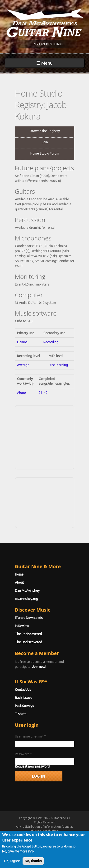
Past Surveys (24, 706)
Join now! (39, 667)
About (19, 582)
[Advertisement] (52, 437)
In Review (22, 626)
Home (19, 574)
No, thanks (33, 863)
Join (45, 142)
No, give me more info (18, 854)
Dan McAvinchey (27, 591)
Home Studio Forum (45, 153)
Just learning (58, 365)
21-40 (43, 393)
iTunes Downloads (29, 618)
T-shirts (21, 714)
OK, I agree (12, 863)
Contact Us (23, 690)
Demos (22, 342)
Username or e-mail (30, 736)
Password (23, 754)
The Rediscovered (28, 634)
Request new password (32, 766)
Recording (51, 342)
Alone (21, 393)
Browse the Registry (45, 131)
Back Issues (24, 698)
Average (23, 365)
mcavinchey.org (26, 599)
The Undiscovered (28, 642)
